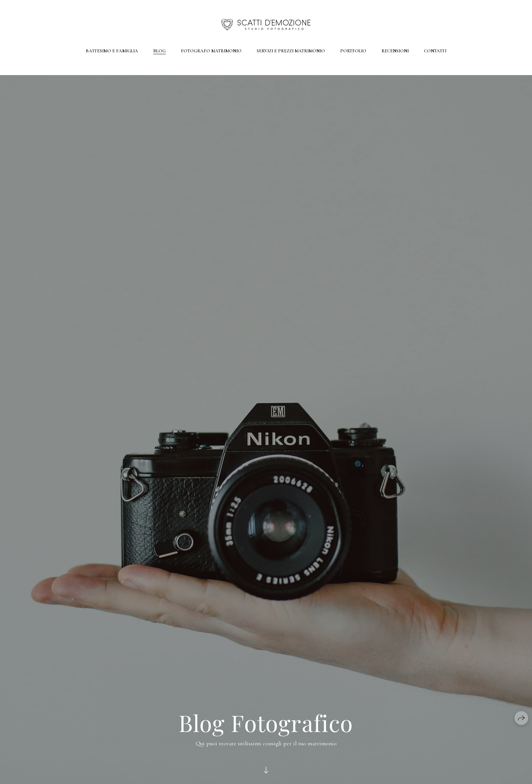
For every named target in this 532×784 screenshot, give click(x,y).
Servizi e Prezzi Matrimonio (291, 51)
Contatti (435, 51)
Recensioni (395, 51)
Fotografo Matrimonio (211, 51)
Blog (159, 51)
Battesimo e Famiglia (112, 51)
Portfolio (353, 51)
